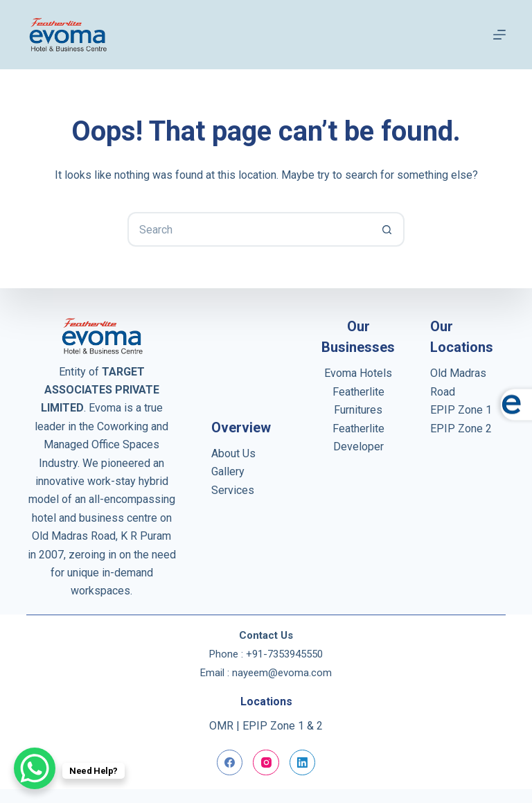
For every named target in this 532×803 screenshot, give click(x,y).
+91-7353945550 (284, 654)
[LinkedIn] (303, 763)
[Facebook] (230, 763)
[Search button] (387, 229)
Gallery (228, 471)
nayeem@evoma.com (282, 673)
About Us (233, 453)
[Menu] (499, 35)
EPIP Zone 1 (461, 410)
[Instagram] (266, 763)
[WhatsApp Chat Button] (35, 768)
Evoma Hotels (358, 373)
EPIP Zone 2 (461, 429)
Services (233, 490)
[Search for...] (249, 229)
